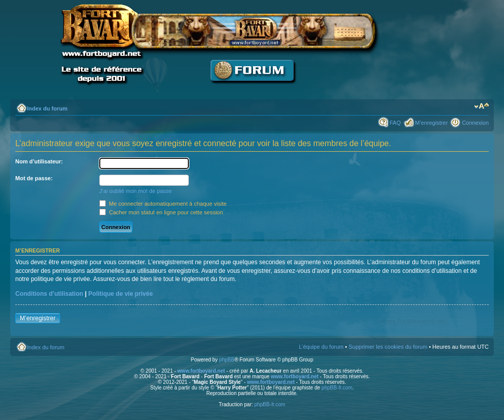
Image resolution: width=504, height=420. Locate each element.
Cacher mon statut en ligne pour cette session (161, 212)
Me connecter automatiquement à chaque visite (163, 204)
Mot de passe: (34, 178)
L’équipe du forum (321, 347)
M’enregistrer (431, 123)
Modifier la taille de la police (481, 106)
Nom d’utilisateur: (39, 161)
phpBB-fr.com (337, 388)
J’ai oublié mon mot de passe (135, 191)
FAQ (395, 123)
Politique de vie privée (120, 294)
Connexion (475, 123)
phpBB (227, 360)
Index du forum (47, 108)
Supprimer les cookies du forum (388, 347)
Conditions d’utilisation (49, 294)
